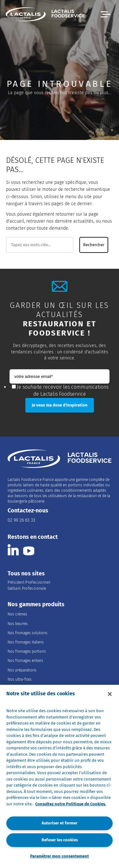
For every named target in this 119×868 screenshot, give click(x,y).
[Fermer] (110, 694)
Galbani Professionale (27, 588)
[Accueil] (45, 15)
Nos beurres (18, 624)
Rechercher (94, 245)
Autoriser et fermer (60, 823)
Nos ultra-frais (20, 679)
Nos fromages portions (27, 651)
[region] (60, 776)
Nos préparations (22, 670)
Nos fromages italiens (26, 642)
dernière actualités (74, 221)
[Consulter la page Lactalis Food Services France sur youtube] (29, 550)
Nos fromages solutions (28, 633)
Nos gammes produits (36, 604)
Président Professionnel (29, 582)
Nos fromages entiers (25, 661)
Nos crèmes (17, 614)
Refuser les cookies (60, 840)
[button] (106, 14)
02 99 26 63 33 (21, 520)
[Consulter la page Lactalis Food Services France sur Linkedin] (13, 550)
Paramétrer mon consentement (60, 856)
